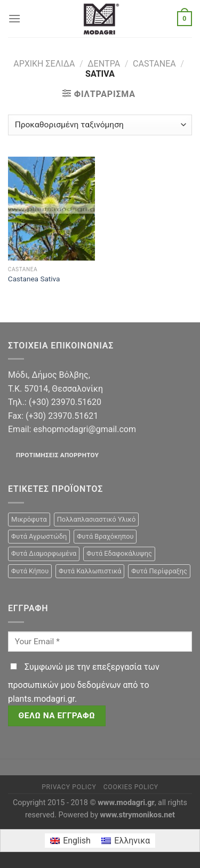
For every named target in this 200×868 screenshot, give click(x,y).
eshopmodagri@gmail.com (84, 429)
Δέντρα (104, 64)
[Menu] (14, 18)
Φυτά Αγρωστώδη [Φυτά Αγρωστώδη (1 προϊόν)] (39, 536)
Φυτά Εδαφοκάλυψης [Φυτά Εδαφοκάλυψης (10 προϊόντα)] (119, 553)
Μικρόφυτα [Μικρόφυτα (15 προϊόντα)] (29, 519)
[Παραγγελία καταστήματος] (100, 125)
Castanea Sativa (34, 279)
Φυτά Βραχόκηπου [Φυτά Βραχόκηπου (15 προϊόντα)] (105, 536)
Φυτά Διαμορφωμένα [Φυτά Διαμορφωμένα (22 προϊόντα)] (44, 553)
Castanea (154, 64)
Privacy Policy (69, 787)
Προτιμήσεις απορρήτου (57, 455)
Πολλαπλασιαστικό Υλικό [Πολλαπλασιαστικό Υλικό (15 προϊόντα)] (97, 519)
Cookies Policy (131, 787)
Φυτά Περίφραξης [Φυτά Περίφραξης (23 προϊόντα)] (159, 571)
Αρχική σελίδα (44, 64)
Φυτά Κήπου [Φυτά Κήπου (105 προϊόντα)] (30, 571)
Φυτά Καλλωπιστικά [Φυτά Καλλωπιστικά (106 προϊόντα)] (90, 571)
